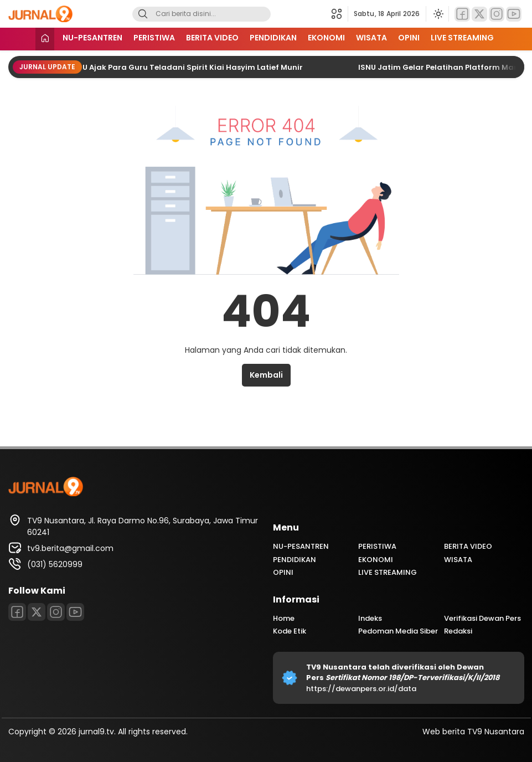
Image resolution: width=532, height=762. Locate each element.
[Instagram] (497, 14)
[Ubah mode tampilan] (437, 14)
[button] (340, 14)
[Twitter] (479, 14)
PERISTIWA (154, 38)
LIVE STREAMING (462, 38)
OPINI (409, 38)
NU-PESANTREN (92, 38)
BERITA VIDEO (212, 38)
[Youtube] (514, 14)
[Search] (143, 14)
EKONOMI (326, 38)
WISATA (371, 38)
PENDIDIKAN (273, 38)
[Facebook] (462, 14)
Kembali (266, 375)
